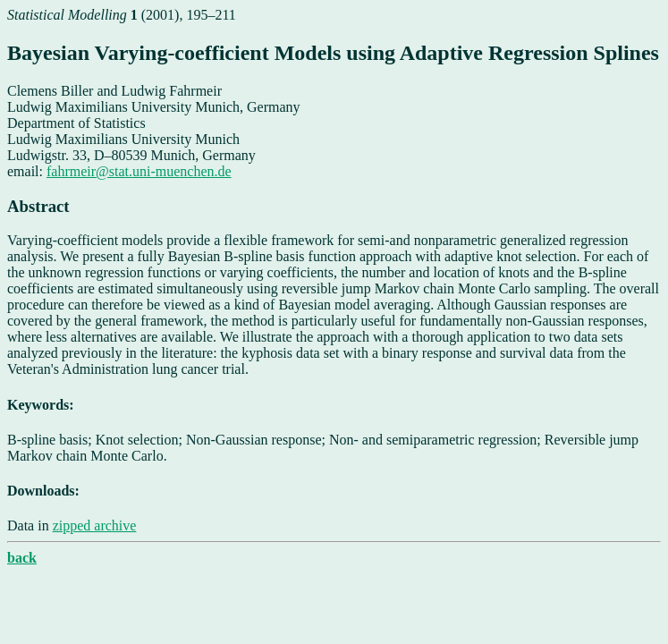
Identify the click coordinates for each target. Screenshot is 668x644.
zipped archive (95, 525)
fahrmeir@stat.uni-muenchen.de (139, 171)
